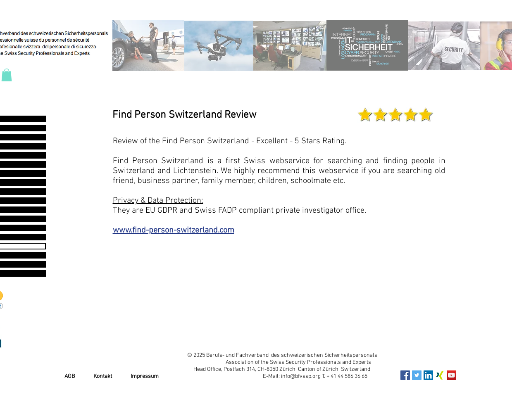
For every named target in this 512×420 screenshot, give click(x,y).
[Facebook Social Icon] (405, 375)
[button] (7, 75)
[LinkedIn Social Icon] (428, 375)
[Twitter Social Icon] (417, 375)
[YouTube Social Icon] (451, 375)
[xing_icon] (440, 375)
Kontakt (103, 376)
